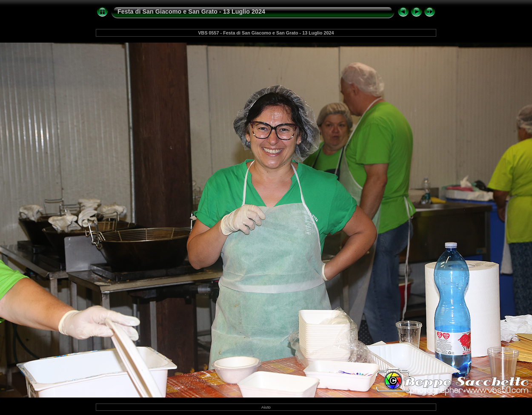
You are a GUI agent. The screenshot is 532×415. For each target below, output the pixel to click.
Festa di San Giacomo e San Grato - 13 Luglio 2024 (191, 12)
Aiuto (266, 407)
